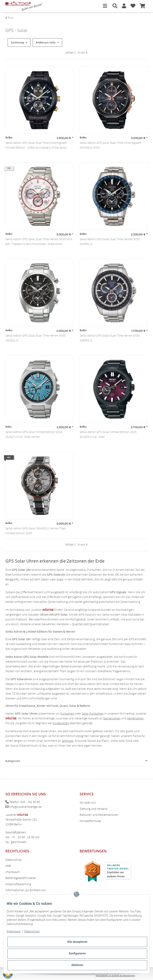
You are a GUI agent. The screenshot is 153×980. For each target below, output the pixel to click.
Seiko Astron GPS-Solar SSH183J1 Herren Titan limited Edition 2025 (36, 531)
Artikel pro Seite (46, 42)
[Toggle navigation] (105, 6)
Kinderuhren (61, 723)
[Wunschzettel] (133, 6)
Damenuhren (112, 718)
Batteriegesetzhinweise (21, 878)
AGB (8, 866)
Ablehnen (77, 965)
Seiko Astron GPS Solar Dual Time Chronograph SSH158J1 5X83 (110, 145)
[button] (115, 6)
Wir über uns (88, 802)
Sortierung (17, 42)
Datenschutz (13, 860)
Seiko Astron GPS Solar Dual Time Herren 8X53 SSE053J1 (110, 338)
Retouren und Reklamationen (99, 815)
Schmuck (68, 741)
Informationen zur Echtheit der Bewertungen (115, 976)
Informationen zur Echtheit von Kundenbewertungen (26, 892)
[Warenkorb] (142, 6)
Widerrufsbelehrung (18, 884)
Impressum (13, 872)
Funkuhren (67, 713)
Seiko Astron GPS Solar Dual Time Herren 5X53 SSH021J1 (35, 338)
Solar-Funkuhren (93, 713)
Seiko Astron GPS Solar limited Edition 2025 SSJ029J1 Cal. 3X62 (108, 434)
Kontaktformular (90, 821)
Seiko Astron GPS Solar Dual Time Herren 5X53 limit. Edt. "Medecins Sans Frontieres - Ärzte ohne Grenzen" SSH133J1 (39, 242)
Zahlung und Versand (94, 809)
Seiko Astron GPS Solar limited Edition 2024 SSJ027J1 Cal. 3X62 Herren (34, 434)
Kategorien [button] (13, 761)
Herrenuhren (135, 718)
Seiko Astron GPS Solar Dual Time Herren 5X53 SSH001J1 (110, 241)
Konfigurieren (77, 953)
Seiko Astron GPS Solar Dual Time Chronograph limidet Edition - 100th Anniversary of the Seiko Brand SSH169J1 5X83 (36, 145)
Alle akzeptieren (77, 942)
